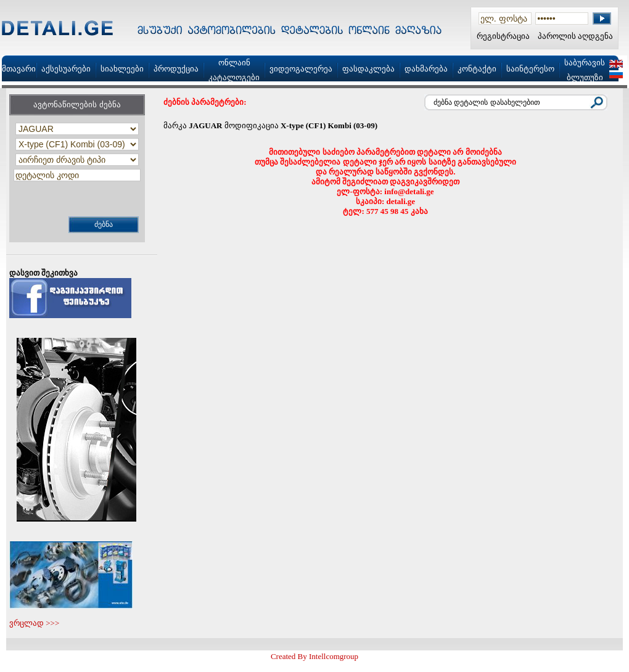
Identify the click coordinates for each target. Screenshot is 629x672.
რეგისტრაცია (503, 36)
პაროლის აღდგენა (575, 36)
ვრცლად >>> (34, 623)
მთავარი (19, 69)
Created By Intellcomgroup (314, 656)
